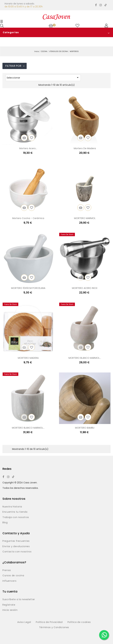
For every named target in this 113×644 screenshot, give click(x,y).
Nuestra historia (12, 507)
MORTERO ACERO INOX (85, 288)
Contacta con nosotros (17, 552)
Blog (5, 523)
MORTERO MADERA (28, 358)
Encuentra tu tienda (15, 512)
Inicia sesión (10, 610)
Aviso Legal (24, 622)
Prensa (7, 570)
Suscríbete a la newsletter (19, 600)
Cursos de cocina (13, 576)
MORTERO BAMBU (85, 428)
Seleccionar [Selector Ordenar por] (43, 78)
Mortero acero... (28, 148)
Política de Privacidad (49, 622)
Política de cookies (79, 622)
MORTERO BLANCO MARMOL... (85, 358)
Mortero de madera (85, 148)
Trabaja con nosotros (16, 517)
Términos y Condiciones (54, 627)
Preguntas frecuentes (16, 541)
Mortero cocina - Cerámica (28, 218)
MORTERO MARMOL (85, 218)
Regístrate (9, 605)
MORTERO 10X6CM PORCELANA (28, 288)
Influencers (9, 581)
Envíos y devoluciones (16, 547)
